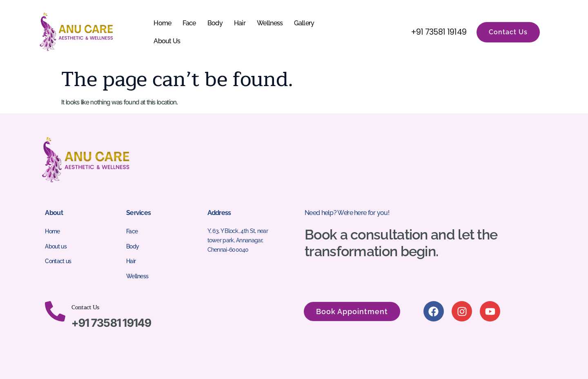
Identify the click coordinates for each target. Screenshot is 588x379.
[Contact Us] (55, 311)
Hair (240, 23)
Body (215, 23)
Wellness (270, 23)
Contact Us (85, 307)
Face (189, 23)
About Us (167, 41)
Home (162, 23)
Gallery (304, 23)
